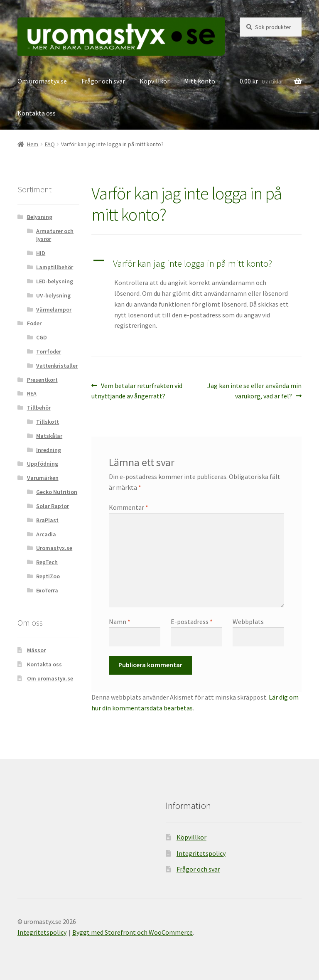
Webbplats (248, 621)
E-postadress (192, 621)
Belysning (40, 217)
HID (41, 253)
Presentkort (42, 380)
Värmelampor (54, 309)
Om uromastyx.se (42, 81)
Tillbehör (39, 408)
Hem (33, 144)
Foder (34, 323)
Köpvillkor (155, 81)
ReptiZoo (48, 576)
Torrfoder (49, 351)
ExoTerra (47, 590)
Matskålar (49, 436)
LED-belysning (55, 281)
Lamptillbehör (55, 267)
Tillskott (48, 422)
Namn (120, 621)
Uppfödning (43, 464)
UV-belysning (53, 295)
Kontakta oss (37, 113)
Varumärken (43, 478)
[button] (196, 264)
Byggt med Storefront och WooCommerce (133, 932)
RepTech (47, 562)
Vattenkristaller (57, 366)
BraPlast (47, 520)
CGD (42, 337)
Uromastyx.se (54, 548)
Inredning (49, 450)
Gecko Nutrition (57, 492)
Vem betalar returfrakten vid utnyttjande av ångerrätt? (137, 391)
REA (32, 393)
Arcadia (46, 534)
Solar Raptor (53, 506)
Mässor (36, 650)
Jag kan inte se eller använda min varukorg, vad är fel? (254, 391)
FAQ (50, 144)
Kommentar (129, 507)
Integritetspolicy (201, 853)
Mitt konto (200, 81)
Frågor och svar (103, 81)
